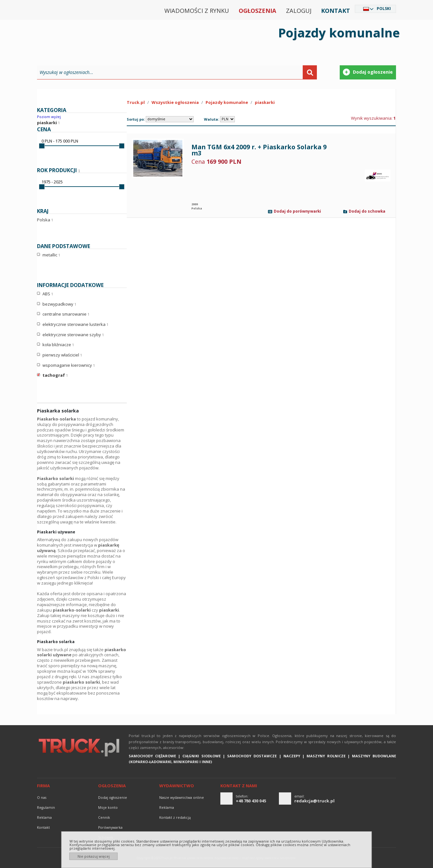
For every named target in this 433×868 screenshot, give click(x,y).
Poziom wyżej (49, 117)
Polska (45, 220)
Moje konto (108, 808)
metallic (51, 255)
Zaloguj (299, 11)
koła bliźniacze (58, 345)
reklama (44, 817)
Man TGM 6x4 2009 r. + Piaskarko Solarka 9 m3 (259, 150)
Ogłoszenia (258, 11)
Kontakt (336, 11)
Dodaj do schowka (367, 212)
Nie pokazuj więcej (94, 856)
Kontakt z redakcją (175, 817)
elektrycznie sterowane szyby (73, 335)
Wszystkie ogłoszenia (175, 102)
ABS (48, 294)
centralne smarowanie (66, 314)
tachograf (55, 375)
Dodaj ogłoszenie (113, 798)
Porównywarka (110, 827)
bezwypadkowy (59, 304)
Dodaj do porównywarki (297, 212)
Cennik (104, 817)
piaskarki (47, 123)
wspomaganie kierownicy (69, 365)
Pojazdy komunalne (227, 102)
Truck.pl (136, 102)
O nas (42, 798)
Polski (384, 9)
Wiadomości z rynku (197, 11)
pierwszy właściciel (62, 355)
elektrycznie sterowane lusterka (75, 325)
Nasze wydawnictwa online (182, 798)
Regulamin (46, 808)
